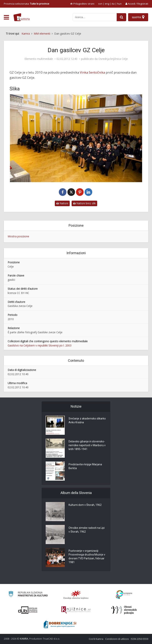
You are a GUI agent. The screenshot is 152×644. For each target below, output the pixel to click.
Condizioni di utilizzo (117, 639)
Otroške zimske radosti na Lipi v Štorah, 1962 (87, 530)
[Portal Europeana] (124, 595)
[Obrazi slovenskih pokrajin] (124, 610)
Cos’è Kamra (96, 639)
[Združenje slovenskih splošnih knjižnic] (76, 610)
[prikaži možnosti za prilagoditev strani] (82, 4)
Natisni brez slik (84, 203)
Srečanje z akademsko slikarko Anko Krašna (87, 420)
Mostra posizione (18, 236)
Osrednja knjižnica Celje (113, 59)
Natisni (62, 203)
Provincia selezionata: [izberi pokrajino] (27, 4)
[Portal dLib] (28, 610)
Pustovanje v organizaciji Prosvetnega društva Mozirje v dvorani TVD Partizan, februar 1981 (87, 556)
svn (100, 4)
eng (107, 4)
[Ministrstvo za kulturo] (28, 595)
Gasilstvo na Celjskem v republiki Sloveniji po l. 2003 (40, 345)
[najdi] (121, 17)
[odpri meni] (6, 17)
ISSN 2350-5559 (139, 639)
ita (113, 4)
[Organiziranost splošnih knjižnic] (76, 595)
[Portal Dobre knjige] (60, 624)
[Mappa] (138, 17)
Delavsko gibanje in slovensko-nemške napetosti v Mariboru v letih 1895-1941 (87, 445)
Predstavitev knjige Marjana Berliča (85, 466)
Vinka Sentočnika (92, 72)
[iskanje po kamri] (95, 17)
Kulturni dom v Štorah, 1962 (85, 505)
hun (119, 4)
